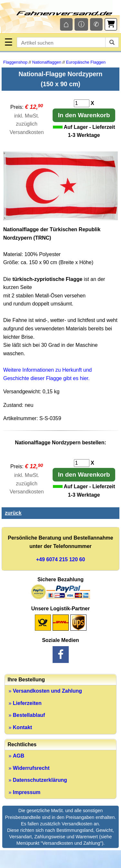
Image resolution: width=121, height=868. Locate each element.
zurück (13, 513)
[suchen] (112, 42)
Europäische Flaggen (86, 62)
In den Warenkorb (84, 115)
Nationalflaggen (47, 62)
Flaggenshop (15, 62)
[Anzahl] (82, 103)
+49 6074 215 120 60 (61, 559)
